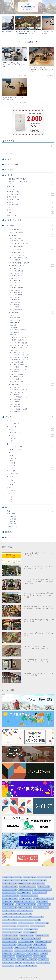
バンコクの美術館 (15, 407)
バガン (12, 480)
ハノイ (12, 461)
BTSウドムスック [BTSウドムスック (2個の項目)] (10, 883)
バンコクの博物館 (15, 399)
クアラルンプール (15, 474)
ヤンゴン (12, 485)
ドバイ (30, 444)
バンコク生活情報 (30, 312)
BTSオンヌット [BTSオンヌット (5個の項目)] (39, 883)
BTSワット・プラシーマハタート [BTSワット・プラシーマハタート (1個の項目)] (14, 917)
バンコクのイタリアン (16, 276)
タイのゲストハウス (30, 195)
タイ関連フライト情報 (29, 220)
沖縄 (11, 502)
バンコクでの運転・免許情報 (18, 343)
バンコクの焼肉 (14, 305)
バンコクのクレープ (16, 281)
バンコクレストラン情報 (30, 265)
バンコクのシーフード (16, 285)
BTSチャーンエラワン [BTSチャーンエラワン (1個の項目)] (29, 895)
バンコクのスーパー (16, 350)
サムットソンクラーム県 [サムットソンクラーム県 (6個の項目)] (23, 950)
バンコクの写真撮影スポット (18, 397)
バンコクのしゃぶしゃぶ (17, 273)
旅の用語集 (13, 519)
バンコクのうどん (15, 269)
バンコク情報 (29, 225)
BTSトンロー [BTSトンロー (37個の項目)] (26, 898)
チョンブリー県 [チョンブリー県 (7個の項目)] (40, 957)
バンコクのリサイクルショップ (19, 355)
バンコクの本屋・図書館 (17, 365)
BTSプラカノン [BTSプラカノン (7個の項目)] (44, 905)
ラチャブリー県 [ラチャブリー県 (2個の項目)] (43, 963)
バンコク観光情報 (30, 384)
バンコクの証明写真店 (16, 377)
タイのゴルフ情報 (29, 164)
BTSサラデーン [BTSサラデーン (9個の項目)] (9, 892)
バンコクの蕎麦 (14, 307)
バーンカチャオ (30, 205)
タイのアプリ (14, 315)
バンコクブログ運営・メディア (30, 263)
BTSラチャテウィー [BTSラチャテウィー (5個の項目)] (25, 911)
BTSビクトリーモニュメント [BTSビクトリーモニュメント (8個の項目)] (26, 905)
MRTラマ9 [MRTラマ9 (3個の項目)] (8, 947)
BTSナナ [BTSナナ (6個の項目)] (7, 902)
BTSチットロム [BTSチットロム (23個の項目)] (40, 892)
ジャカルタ (30, 430)
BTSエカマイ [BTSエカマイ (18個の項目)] (24, 883)
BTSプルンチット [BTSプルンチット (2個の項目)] (10, 908)
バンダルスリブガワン (16, 450)
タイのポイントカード (16, 320)
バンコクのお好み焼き (16, 271)
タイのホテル (30, 197)
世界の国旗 (13, 517)
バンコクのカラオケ (16, 238)
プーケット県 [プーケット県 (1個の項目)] (29, 963)
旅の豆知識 (13, 524)
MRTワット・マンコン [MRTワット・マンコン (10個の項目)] (38, 947)
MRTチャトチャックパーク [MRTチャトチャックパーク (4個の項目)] (12, 932)
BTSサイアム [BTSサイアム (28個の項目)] (44, 886)
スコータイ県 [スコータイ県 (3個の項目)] (19, 954)
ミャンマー (30, 477)
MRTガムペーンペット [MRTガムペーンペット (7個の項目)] (36, 917)
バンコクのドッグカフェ (17, 255)
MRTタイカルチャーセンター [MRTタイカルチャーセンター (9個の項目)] (13, 929)
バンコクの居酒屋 (15, 302)
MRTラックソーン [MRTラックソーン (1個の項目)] (24, 944)
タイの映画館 (14, 327)
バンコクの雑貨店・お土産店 (18, 409)
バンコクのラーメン (16, 293)
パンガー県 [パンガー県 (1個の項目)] (43, 960)
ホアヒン (30, 210)
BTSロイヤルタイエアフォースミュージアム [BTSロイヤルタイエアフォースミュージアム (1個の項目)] (17, 914)
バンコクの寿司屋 (15, 300)
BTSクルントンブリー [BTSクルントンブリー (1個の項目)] (28, 886)
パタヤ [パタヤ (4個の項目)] (33, 960)
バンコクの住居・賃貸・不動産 (19, 357)
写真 (30, 511)
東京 (11, 499)
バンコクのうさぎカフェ (17, 253)
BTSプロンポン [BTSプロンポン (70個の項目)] (25, 908)
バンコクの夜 (30, 235)
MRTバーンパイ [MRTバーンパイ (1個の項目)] (42, 935)
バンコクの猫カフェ (16, 260)
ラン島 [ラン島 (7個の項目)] (20, 966)
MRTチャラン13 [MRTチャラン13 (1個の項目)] (30, 932)
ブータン (30, 453)
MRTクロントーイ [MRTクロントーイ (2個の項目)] (10, 923)
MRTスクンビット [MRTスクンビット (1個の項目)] (38, 926)
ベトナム (30, 455)
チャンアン (13, 458)
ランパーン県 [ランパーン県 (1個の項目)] (8, 966)
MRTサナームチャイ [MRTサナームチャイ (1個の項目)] (26, 923)
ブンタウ (12, 465)
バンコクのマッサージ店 (17, 392)
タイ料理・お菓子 (30, 200)
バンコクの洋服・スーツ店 (18, 369)
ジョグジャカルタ (15, 432)
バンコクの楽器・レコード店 (18, 367)
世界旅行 (29, 417)
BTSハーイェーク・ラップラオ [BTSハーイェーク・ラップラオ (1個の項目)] (24, 902)
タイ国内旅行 (29, 175)
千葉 (11, 497)
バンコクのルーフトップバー (21, 244)
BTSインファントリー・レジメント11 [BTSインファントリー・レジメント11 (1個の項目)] (15, 880)
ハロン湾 (12, 463)
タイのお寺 (30, 189)
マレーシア (30, 471)
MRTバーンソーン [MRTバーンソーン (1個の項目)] (27, 935)
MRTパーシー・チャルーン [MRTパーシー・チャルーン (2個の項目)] (31, 938)
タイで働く (29, 159)
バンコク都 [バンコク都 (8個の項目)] (22, 960)
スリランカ (30, 436)
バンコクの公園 (14, 395)
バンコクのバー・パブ (16, 241)
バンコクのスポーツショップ (18, 348)
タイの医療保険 (14, 323)
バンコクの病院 (14, 372)
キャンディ (13, 439)
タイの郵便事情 (14, 332)
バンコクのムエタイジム (17, 353)
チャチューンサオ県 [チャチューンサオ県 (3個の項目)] (24, 957)
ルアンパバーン (14, 491)
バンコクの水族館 (15, 404)
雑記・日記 (29, 537)
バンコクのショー (15, 387)
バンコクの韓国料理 (16, 309)
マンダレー (13, 482)
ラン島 (30, 213)
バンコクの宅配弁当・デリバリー (20, 360)
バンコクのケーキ (15, 283)
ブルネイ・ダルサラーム (30, 447)
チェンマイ (30, 202)
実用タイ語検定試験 (18, 340)
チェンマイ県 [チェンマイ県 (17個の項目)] (9, 957)
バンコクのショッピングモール (19, 345)
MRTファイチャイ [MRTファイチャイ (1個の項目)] (10, 941)
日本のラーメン (30, 527)
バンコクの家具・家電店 (17, 362)
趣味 (29, 507)
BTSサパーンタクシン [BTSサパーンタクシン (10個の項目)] (43, 889)
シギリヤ (12, 441)
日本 (30, 494)
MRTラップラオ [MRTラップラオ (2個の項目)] (40, 944)
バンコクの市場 (14, 402)
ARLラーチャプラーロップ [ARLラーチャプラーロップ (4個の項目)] (12, 877)
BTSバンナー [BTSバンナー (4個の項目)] (42, 902)
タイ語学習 (13, 335)
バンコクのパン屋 (15, 290)
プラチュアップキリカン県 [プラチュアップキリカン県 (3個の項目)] (12, 963)
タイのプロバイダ (15, 318)
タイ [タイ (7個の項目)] (44, 954)
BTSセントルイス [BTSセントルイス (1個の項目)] (24, 892)
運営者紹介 (29, 532)
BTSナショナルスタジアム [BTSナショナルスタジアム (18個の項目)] (43, 898)
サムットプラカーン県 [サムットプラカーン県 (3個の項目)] (42, 950)
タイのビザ (29, 170)
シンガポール (30, 427)
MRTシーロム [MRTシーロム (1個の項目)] (23, 926)
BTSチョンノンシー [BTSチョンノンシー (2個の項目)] (10, 898)
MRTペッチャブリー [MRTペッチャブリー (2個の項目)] (43, 941)
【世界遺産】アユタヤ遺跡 (30, 179)
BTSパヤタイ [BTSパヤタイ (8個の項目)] (8, 905)
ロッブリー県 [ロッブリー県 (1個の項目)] (31, 966)
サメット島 (30, 187)
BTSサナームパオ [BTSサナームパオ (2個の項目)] (10, 889)
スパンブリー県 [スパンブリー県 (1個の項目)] (33, 954)
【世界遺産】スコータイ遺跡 (30, 182)
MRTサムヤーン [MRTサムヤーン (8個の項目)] (42, 923)
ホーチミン (30, 468)
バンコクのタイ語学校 (19, 338)
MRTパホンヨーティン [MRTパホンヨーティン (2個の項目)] (11, 938)
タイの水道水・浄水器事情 (18, 330)
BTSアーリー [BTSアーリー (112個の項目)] (44, 877)
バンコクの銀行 (14, 379)
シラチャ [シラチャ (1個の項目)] (7, 954)
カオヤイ (30, 184)
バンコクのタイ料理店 (16, 288)
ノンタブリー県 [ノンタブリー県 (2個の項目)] (9, 960)
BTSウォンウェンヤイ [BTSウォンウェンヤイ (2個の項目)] (38, 880)
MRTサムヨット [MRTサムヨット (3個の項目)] (9, 926)
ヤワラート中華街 (15, 411)
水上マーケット (30, 215)
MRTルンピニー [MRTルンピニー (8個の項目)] (21, 947)
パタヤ (30, 207)
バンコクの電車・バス (16, 381)
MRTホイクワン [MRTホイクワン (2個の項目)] (9, 944)
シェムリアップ (14, 424)
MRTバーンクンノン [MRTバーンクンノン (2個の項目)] (10, 935)
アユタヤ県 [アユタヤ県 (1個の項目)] (8, 950)
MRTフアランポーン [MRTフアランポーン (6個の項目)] (26, 941)
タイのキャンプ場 (30, 192)
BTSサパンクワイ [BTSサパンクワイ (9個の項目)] (25, 889)
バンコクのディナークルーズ (18, 390)
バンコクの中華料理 (16, 295)
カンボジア (30, 421)
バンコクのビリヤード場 (17, 247)
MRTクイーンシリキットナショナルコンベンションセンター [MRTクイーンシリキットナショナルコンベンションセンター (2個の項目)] (22, 920)
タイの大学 (13, 325)
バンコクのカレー (15, 278)
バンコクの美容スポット (17, 374)
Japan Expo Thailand (16, 232)
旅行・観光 (30, 514)
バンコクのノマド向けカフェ (18, 257)
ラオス (30, 488)
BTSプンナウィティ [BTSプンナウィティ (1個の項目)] (41, 908)
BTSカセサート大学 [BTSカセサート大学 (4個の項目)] (10, 886)
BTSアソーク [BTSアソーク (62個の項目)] (30, 877)
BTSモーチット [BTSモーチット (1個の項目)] (9, 911)
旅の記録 (12, 521)
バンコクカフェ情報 (30, 250)
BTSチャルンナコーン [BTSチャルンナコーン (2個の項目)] (11, 895)
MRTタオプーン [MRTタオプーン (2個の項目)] (31, 929)
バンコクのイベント (30, 229)
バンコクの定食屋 (15, 297)
